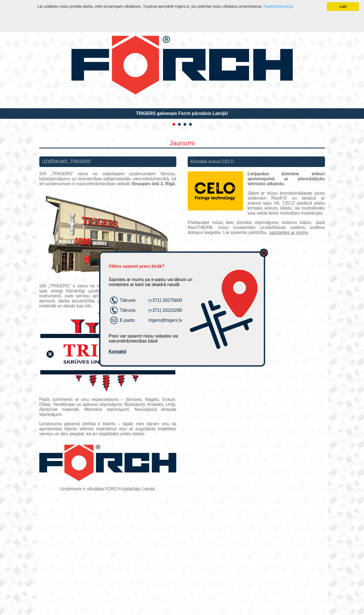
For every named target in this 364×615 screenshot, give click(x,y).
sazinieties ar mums (289, 232)
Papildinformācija (278, 6)
